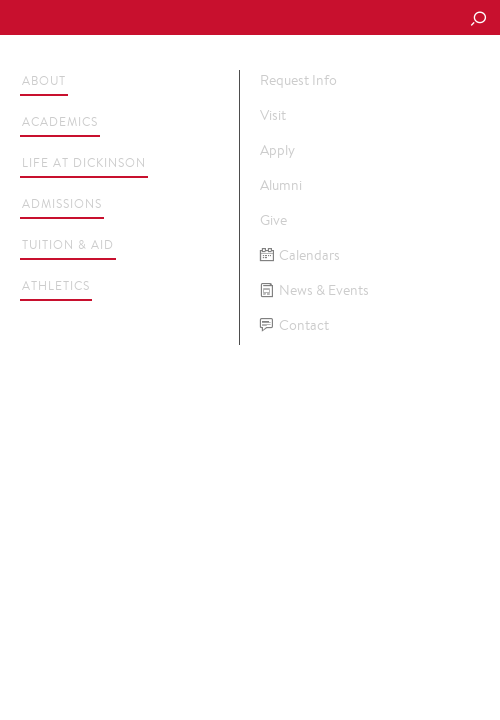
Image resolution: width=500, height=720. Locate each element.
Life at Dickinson (84, 162)
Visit (273, 115)
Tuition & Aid (68, 244)
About (44, 80)
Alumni (281, 185)
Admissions (62, 203)
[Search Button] (478, 20)
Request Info (298, 80)
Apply (277, 150)
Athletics (56, 285)
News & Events (314, 290)
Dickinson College (151, 18)
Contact (294, 325)
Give (273, 220)
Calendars (300, 255)
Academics (60, 121)
